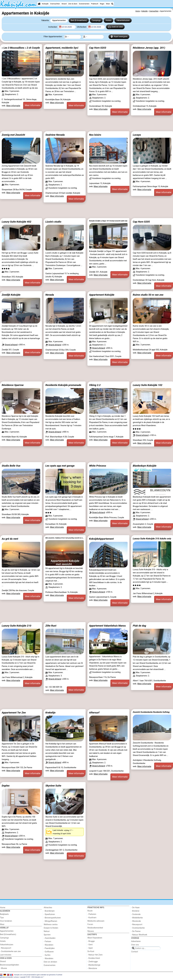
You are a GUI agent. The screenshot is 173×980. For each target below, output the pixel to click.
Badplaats (4, 914)
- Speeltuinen (49, 914)
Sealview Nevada (55, 135)
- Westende (136, 921)
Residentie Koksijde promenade (63, 385)
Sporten (47, 935)
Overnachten (55, 4)
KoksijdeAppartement (101, 539)
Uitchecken (82, 27)
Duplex (6, 786)
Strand (64, 4)
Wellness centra (51, 925)
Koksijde (45, 4)
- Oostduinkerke (138, 928)
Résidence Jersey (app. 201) (149, 48)
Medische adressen (96, 921)
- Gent (90, 945)
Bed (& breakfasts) (79, 20)
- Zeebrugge (93, 962)
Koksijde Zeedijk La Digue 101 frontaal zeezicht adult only (108, 221)
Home (3, 908)
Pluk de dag (139, 626)
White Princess (98, 466)
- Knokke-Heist (94, 958)
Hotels (109, 20)
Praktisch (95, 4)
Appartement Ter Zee (14, 713)
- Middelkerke (137, 918)
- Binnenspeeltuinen (52, 918)
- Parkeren (92, 914)
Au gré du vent (10, 539)
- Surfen (47, 955)
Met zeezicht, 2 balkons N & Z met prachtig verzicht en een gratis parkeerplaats (65, 538)
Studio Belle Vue (11, 466)
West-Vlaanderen (95, 938)
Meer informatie (13, 106)
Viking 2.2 (95, 385)
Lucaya (137, 135)
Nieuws (91, 931)
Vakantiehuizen (123, 20)
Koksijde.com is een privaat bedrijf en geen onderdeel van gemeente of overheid (38, 975)
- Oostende (136, 914)
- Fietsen (47, 942)
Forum (90, 924)
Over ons (135, 945)
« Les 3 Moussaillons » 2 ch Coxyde (21, 48)
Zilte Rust (51, 626)
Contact (135, 952)
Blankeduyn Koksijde (145, 466)
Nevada (50, 295)
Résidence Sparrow (13, 385)
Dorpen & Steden (51, 928)
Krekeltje (50, 713)
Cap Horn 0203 (98, 48)
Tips (2, 918)
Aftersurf (94, 713)
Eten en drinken (50, 962)
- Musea (3, 968)
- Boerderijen (49, 911)
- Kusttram (92, 918)
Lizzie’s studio (53, 222)
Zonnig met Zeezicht (13, 135)
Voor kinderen (6, 921)
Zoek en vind (115, 27)
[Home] (39, 4)
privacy (17, 977)
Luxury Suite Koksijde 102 (148, 385)
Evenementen (84, 4)
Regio (102, 4)
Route (90, 911)
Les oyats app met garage (60, 466)
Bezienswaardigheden (9, 965)
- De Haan (135, 908)
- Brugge (91, 941)
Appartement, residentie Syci (62, 48)
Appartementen (59, 20)
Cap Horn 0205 (141, 222)
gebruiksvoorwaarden (7, 977)
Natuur (47, 931)
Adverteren (136, 941)
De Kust (91, 951)
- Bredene (135, 911)
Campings (96, 20)
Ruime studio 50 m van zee (148, 295)
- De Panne (136, 931)
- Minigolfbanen (50, 921)
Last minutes (6, 955)
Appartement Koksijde (102, 295)
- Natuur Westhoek (139, 935)
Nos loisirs (95, 135)
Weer (108, 4)
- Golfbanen (49, 952)
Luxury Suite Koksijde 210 (17, 626)
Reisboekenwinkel (95, 928)
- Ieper (90, 948)
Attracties (48, 908)
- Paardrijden (49, 948)
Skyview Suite (53, 786)
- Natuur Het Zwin (95, 955)
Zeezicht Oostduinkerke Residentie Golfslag (151, 712)
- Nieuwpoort (6, 948)
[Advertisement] (81, 123)
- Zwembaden (50, 938)
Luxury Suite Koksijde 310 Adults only (152, 539)
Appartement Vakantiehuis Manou (107, 626)
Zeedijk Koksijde (11, 295)
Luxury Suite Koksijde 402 (17, 222)
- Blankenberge (94, 965)
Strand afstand (11, 345)
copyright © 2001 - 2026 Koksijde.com (31, 977)
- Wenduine (92, 968)
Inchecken (53, 27)
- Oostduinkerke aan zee (10, 951)
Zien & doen (73, 4)
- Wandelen (49, 945)
